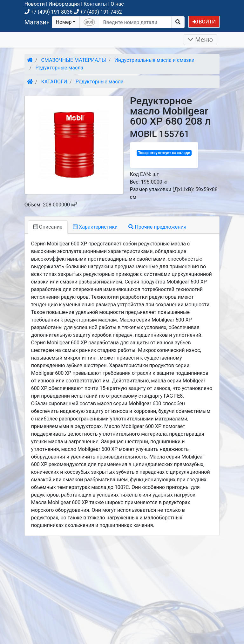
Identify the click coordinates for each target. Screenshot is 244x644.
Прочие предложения (157, 227)
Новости (35, 4)
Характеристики (95, 227)
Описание (48, 227)
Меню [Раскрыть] (200, 40)
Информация (64, 4)
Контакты (95, 4)
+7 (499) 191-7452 (98, 12)
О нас (117, 4)
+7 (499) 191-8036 (48, 12)
